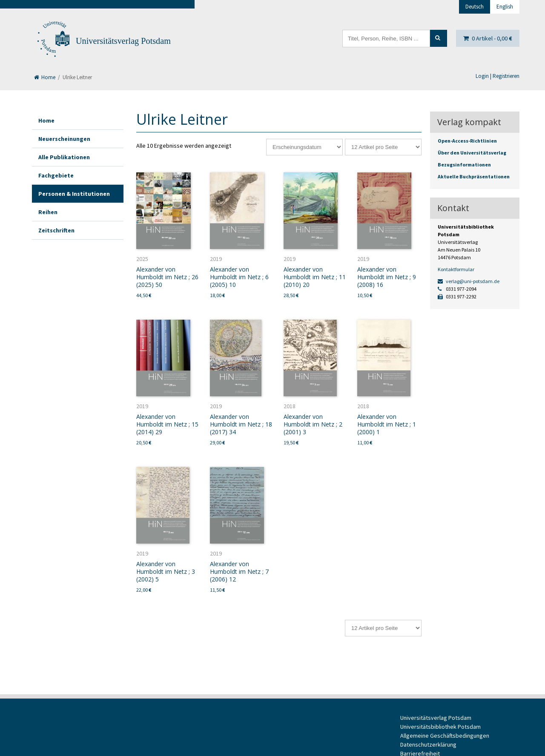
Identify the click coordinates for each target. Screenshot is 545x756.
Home (45, 77)
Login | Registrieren (498, 76)
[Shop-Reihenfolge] (304, 147)
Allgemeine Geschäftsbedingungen (445, 736)
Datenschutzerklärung (428, 745)
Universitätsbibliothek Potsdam (440, 727)
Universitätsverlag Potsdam (123, 41)
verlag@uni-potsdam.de (469, 281)
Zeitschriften (56, 230)
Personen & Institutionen (74, 194)
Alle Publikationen (64, 157)
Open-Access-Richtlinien (467, 141)
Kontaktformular (456, 269)
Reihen (48, 212)
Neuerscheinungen (64, 139)
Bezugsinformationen (464, 165)
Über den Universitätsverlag (472, 153)
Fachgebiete (56, 175)
